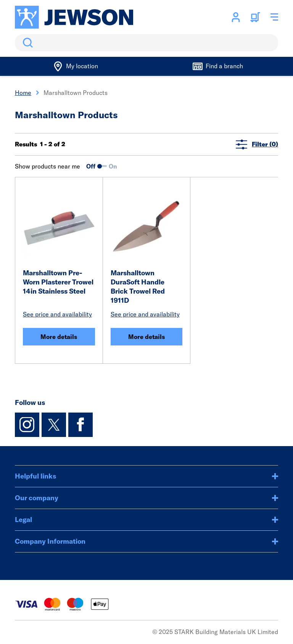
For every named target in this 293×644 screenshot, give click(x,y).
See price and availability (57, 314)
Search (26, 43)
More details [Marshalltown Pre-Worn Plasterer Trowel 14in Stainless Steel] (59, 337)
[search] (146, 43)
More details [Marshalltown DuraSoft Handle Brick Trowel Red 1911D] (146, 337)
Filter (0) (257, 144)
